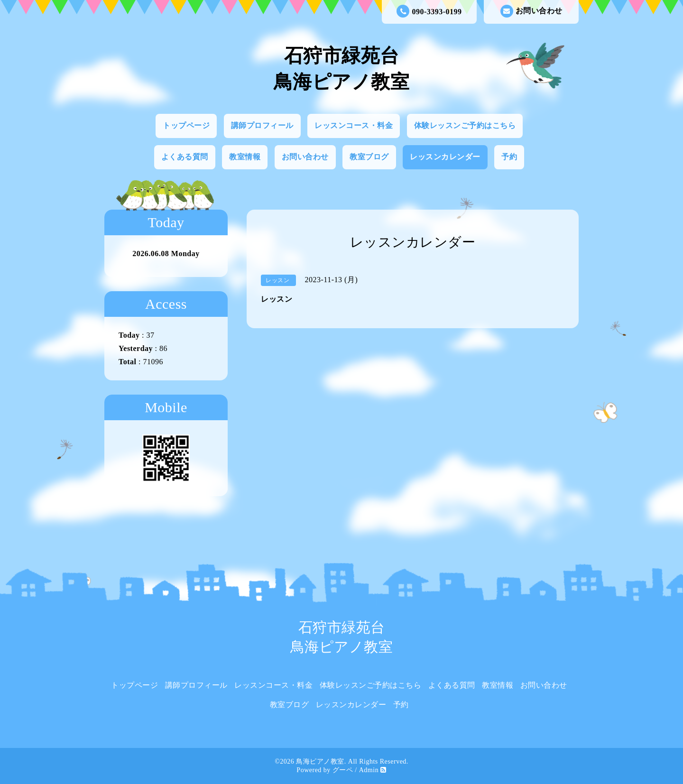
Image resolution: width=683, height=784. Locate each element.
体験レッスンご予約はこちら (465, 125)
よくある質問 (185, 157)
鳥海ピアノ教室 (320, 761)
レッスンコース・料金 (354, 125)
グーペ (343, 770)
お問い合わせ (531, 11)
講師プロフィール (262, 125)
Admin (369, 770)
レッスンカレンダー (445, 157)
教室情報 (245, 157)
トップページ (186, 125)
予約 (509, 157)
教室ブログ (369, 157)
